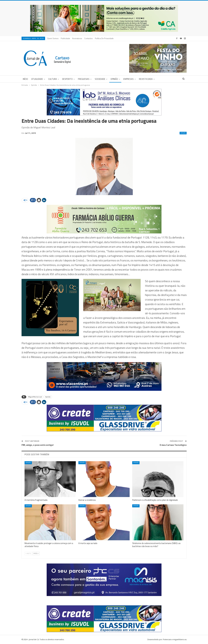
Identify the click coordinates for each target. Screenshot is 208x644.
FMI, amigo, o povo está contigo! (38, 445)
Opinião (114, 79)
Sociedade (100, 79)
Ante (28, 553)
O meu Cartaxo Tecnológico (173, 445)
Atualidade (37, 79)
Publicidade (65, 38)
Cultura (53, 79)
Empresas (128, 79)
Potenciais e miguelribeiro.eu (175, 639)
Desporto (67, 79)
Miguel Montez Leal (35, 397)
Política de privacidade (104, 38)
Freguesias (84, 79)
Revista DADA (146, 79)
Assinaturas (77, 38)
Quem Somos (53, 38)
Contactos (88, 38)
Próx (36, 553)
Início (25, 79)
